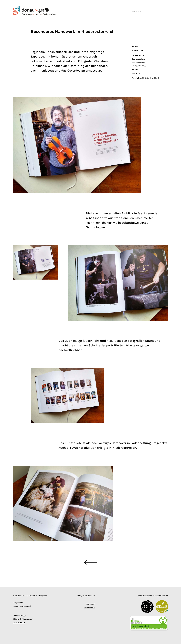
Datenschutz (90, 607)
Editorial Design (19, 616)
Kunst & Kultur (19, 623)
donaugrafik (18, 596)
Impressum (90, 604)
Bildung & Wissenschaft (23, 619)
